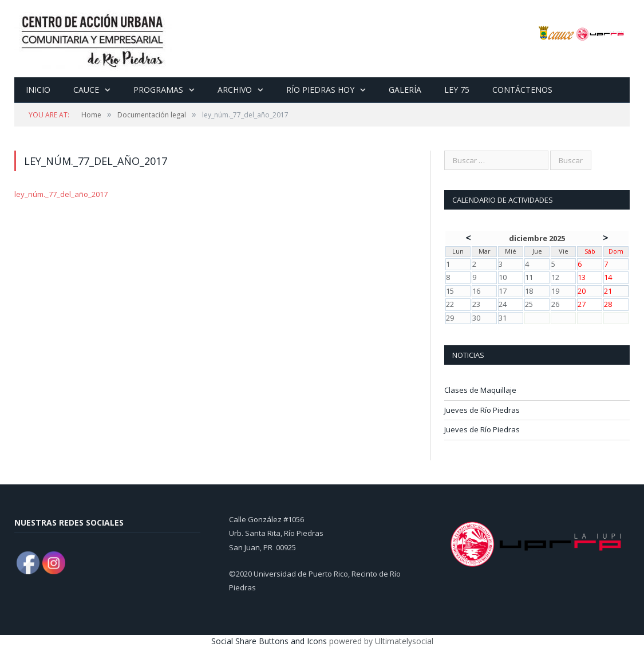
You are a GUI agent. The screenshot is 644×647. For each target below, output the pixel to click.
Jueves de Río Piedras (482, 410)
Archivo (235, 90)
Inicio (38, 90)
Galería (405, 90)
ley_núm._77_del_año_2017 (61, 194)
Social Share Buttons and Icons (269, 641)
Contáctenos (522, 90)
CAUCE (86, 90)
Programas (158, 90)
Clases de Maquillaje (480, 390)
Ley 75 (457, 90)
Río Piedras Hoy (320, 90)
